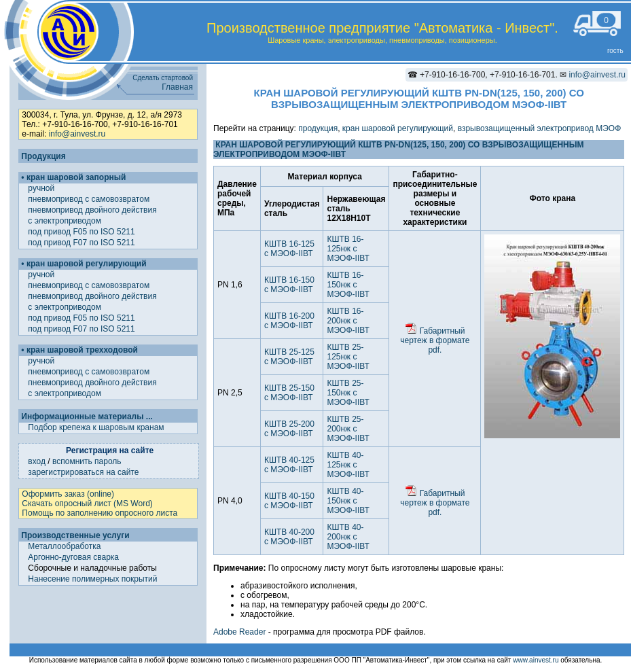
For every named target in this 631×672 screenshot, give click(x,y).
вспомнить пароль (87, 461)
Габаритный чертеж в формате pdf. (435, 340)
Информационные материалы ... (87, 417)
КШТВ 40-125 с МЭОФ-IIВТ (289, 465)
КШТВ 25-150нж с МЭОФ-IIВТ (348, 393)
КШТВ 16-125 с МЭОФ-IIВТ (289, 249)
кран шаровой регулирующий (398, 128)
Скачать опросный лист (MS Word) (87, 503)
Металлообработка (64, 546)
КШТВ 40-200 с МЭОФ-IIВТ (289, 537)
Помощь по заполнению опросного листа (100, 513)
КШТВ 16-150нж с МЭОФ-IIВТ (348, 285)
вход (37, 461)
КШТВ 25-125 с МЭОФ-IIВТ (289, 357)
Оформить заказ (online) (68, 494)
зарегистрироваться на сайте (83, 472)
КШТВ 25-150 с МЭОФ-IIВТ (289, 393)
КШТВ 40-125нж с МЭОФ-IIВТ (348, 465)
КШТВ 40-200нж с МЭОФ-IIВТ (348, 537)
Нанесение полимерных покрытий (92, 579)
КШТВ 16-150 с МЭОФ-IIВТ (289, 285)
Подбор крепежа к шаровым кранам (96, 427)
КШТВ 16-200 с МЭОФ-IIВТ (289, 321)
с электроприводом (66, 221)
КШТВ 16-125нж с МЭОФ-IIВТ (348, 249)
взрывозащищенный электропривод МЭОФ (540, 128)
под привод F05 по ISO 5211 (83, 232)
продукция (318, 128)
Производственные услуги (75, 535)
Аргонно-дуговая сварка (73, 557)
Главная (177, 87)
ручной (42, 188)
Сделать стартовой (163, 78)
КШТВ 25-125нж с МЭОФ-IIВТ (348, 357)
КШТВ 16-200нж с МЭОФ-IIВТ (348, 321)
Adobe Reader (239, 632)
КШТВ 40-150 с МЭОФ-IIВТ (289, 501)
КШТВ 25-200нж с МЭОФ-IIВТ (348, 429)
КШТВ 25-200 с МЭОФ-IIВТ (289, 429)
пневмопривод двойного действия (93, 210)
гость (615, 51)
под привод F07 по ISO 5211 (83, 243)
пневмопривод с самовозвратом (90, 199)
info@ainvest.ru (597, 75)
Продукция (43, 156)
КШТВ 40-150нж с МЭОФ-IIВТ (348, 501)
